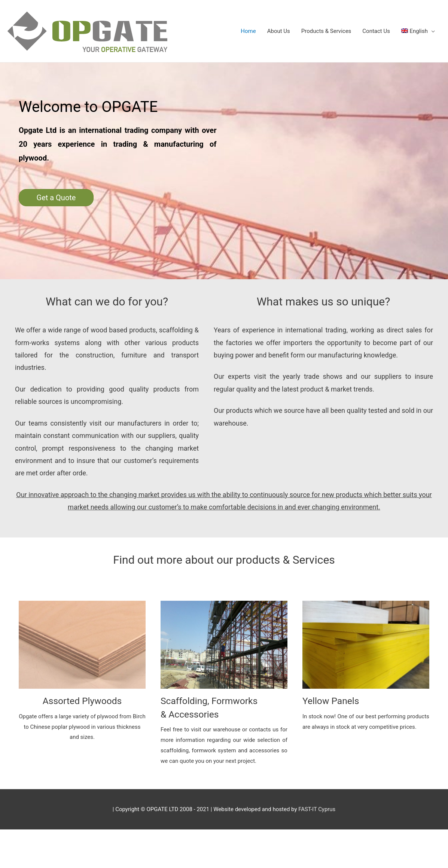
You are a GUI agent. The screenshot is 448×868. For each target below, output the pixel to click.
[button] (56, 198)
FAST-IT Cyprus (317, 809)
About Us (279, 31)
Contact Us (376, 31)
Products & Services (326, 31)
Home (248, 31)
